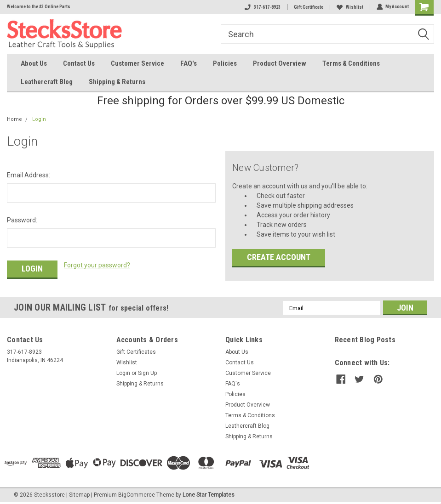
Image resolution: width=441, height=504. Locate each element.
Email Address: (29, 175)
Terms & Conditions (351, 63)
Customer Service (137, 63)
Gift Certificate (308, 7)
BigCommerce (137, 495)
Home (14, 119)
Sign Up (147, 373)
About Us (34, 63)
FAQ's (189, 63)
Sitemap (79, 495)
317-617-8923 (262, 7)
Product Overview (280, 63)
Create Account (279, 257)
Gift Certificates (136, 352)
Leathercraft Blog (47, 82)
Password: (22, 220)
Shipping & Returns (117, 82)
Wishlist (349, 7)
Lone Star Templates (209, 495)
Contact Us (79, 63)
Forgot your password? (97, 265)
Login (39, 119)
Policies (225, 63)
